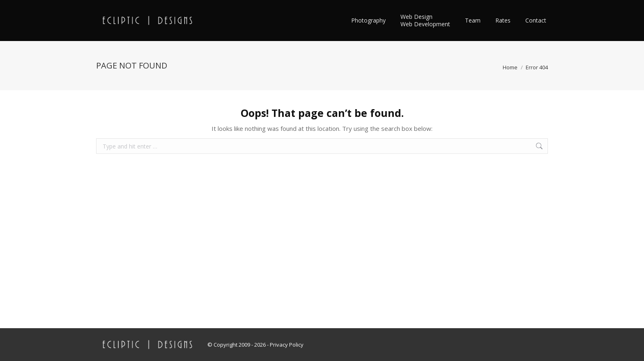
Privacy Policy (287, 345)
